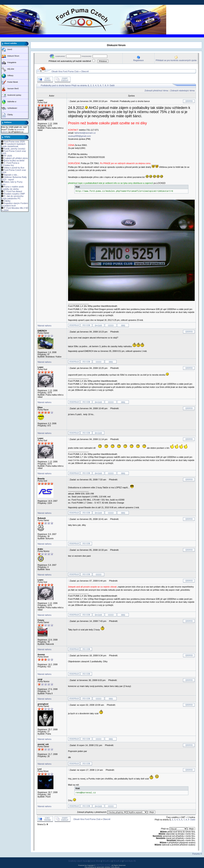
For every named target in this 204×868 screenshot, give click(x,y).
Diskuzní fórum (13, 56)
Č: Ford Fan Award (13, 191)
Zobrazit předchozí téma (156, 91)
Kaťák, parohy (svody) (14, 149)
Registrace (138, 60)
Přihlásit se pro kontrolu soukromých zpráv (176, 60)
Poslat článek (13, 82)
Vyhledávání (12, 108)
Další (112, 85)
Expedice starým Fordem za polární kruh (15, 204)
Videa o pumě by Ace (14, 168)
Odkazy (10, 76)
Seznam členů (13, 89)
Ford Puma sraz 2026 (14, 142)
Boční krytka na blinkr (14, 161)
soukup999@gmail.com (79, 136)
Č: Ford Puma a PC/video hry (10, 164)
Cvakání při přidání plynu (16, 158)
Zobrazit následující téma (183, 91)
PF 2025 (8, 156)
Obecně (85, 71)
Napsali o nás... (11, 175)
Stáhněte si (12, 102)
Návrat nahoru (45, 326)
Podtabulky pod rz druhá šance (56, 85)
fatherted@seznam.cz (85, 133)
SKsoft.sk (117, 861)
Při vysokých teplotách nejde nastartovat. (13, 145)
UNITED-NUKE (103, 865)
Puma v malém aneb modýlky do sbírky (13, 188)
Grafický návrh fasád (78, 861)
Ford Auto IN (130, 861)
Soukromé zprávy (14, 95)
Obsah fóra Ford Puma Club (65, 71)
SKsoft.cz (107, 861)
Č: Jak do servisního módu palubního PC (12, 197)
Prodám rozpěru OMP (14, 194)
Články (10, 115)
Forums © (197, 854)
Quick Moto (95, 861)
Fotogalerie (12, 62)
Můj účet (11, 69)
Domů (10, 49)
